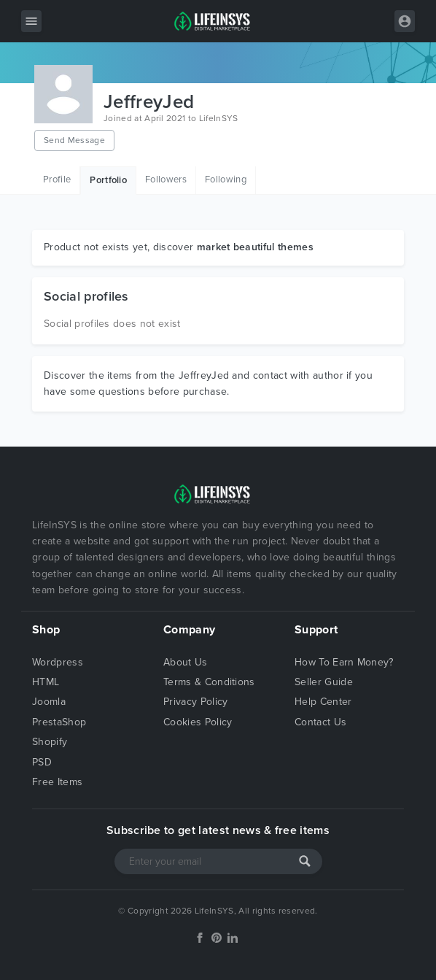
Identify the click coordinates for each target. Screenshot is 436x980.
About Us (186, 662)
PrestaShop (59, 722)
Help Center (323, 702)
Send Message (74, 140)
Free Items (57, 782)
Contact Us (320, 722)
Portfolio (108, 180)
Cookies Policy (198, 722)
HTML (46, 682)
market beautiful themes (255, 247)
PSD (42, 762)
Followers (166, 180)
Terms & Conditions (209, 682)
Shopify (50, 742)
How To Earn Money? (344, 662)
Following (226, 180)
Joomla (49, 702)
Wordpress (58, 662)
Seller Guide (324, 682)
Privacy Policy (195, 702)
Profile (57, 180)
